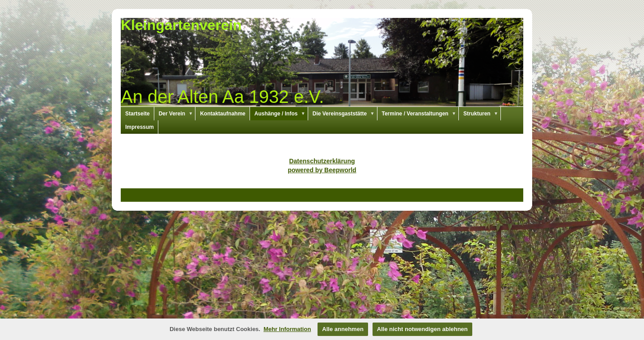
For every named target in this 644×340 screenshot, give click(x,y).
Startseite (138, 114)
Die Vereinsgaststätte (345, 114)
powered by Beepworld (322, 170)
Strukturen (482, 114)
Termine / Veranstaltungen (421, 114)
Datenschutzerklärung (322, 161)
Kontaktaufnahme (222, 114)
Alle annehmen (343, 329)
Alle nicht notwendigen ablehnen (422, 329)
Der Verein (177, 114)
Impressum (140, 127)
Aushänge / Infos (281, 114)
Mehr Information (287, 329)
